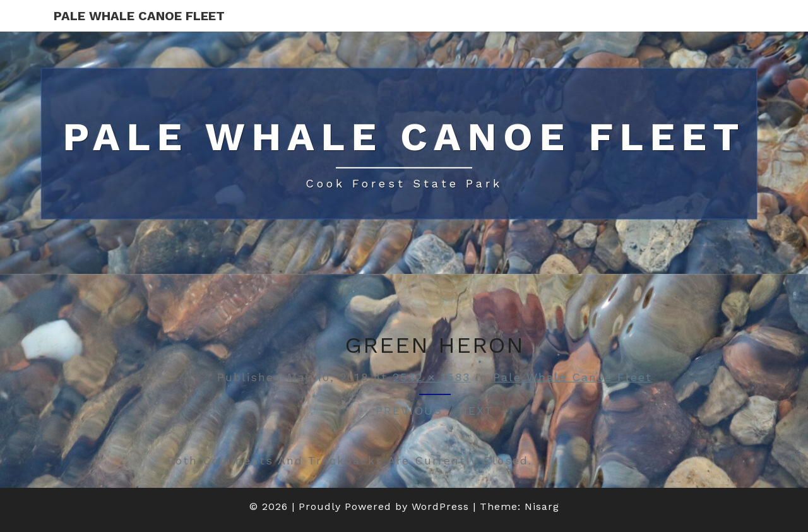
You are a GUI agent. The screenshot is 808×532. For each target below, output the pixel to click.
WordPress (440, 506)
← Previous (400, 411)
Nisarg (542, 506)
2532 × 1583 (431, 377)
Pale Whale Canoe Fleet (139, 16)
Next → (485, 411)
